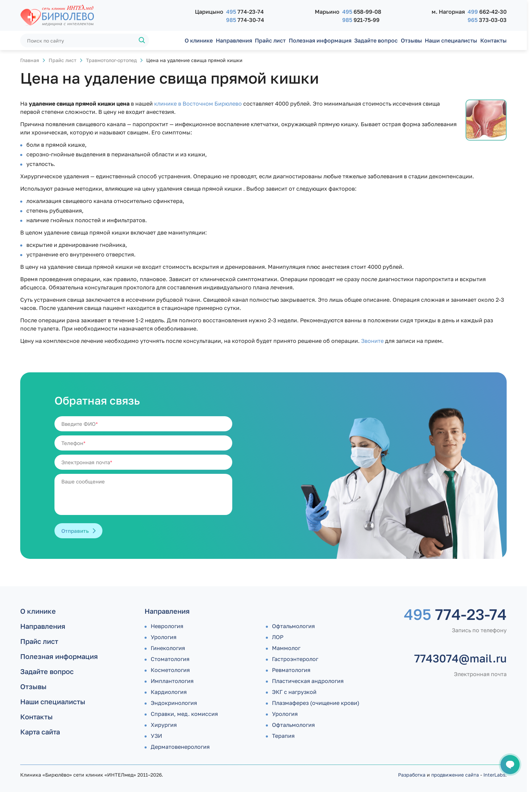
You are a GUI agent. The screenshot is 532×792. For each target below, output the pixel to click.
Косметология (170, 670)
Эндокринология (174, 703)
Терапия (283, 736)
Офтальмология (293, 626)
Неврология (167, 626)
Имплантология (172, 681)
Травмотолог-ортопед (111, 60)
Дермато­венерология (180, 747)
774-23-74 (245, 12)
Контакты (493, 40)
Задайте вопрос (376, 40)
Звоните (372, 341)
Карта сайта (40, 732)
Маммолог (286, 648)
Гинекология (168, 648)
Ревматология (291, 670)
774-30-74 (245, 20)
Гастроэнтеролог (295, 659)
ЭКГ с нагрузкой (294, 692)
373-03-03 (487, 20)
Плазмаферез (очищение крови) (316, 703)
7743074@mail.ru (460, 658)
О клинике (199, 40)
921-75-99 (361, 20)
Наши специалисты (451, 40)
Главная (30, 60)
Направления (234, 40)
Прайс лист (270, 40)
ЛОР (278, 637)
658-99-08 (362, 12)
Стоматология (170, 659)
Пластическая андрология (308, 681)
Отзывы (411, 40)
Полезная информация (320, 40)
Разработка (412, 775)
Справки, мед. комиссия (184, 714)
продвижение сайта (455, 775)
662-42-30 (487, 12)
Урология (164, 637)
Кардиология (169, 692)
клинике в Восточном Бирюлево (198, 104)
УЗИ (156, 736)
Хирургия (164, 725)
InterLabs (494, 775)
